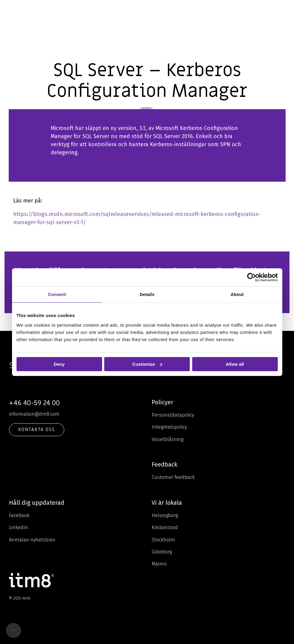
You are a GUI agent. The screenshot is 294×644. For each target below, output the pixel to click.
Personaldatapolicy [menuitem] (173, 415)
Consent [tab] (57, 294)
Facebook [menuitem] (19, 515)
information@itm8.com (34, 414)
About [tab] (237, 294)
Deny (59, 364)
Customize (147, 364)
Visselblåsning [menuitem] (167, 439)
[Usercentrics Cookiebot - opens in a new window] (252, 277)
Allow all (235, 364)
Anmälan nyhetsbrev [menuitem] (32, 540)
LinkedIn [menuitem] (18, 527)
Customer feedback (173, 477)
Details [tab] (147, 294)
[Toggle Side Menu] (285, 10)
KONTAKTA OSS (37, 430)
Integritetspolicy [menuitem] (169, 427)
